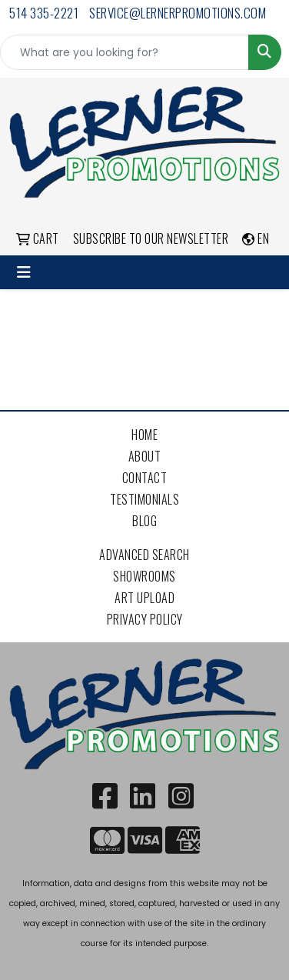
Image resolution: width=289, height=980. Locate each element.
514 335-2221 (44, 13)
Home (144, 435)
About (145, 456)
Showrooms (144, 576)
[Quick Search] (125, 52)
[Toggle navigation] (24, 272)
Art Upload (144, 598)
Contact (145, 478)
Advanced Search (144, 555)
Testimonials (144, 499)
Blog (144, 521)
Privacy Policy (145, 619)
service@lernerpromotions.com (178, 13)
